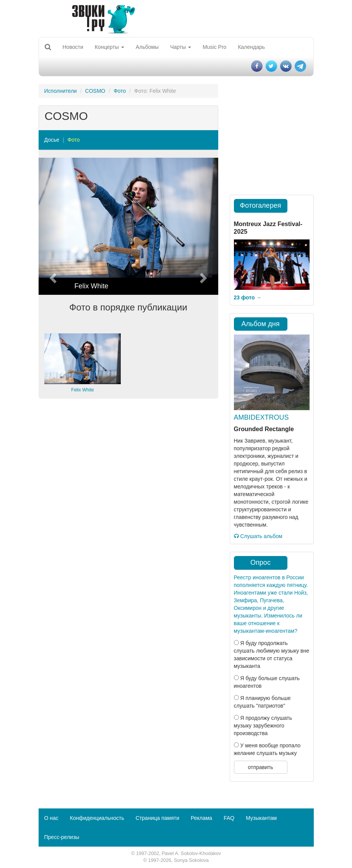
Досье (52, 140)
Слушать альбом (258, 536)
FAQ (229, 818)
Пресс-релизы (62, 837)
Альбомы (147, 47)
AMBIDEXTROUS (261, 417)
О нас (51, 818)
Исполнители (61, 91)
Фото (120, 91)
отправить (260, 767)
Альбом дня (261, 324)
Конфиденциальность (97, 818)
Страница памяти (157, 818)
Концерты (109, 47)
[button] (52, 226)
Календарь (251, 47)
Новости (73, 47)
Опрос (260, 563)
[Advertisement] (128, 464)
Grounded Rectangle (264, 429)
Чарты (181, 47)
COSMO (95, 91)
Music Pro (214, 47)
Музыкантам (261, 818)
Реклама (201, 818)
